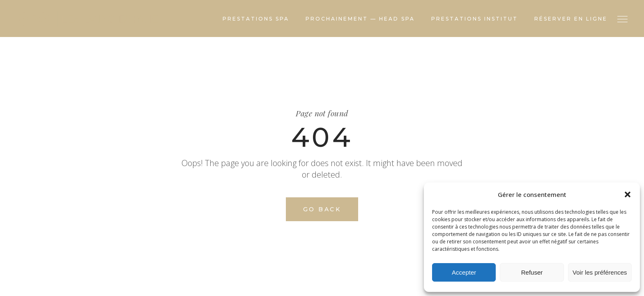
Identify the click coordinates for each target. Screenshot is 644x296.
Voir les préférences (600, 272)
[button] (628, 194)
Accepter (464, 272)
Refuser (532, 272)
